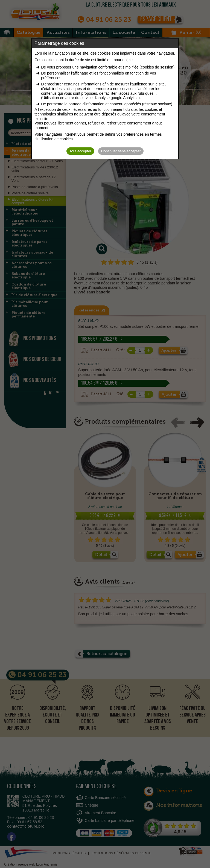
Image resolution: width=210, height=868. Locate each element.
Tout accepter (80, 151)
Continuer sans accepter (121, 151)
